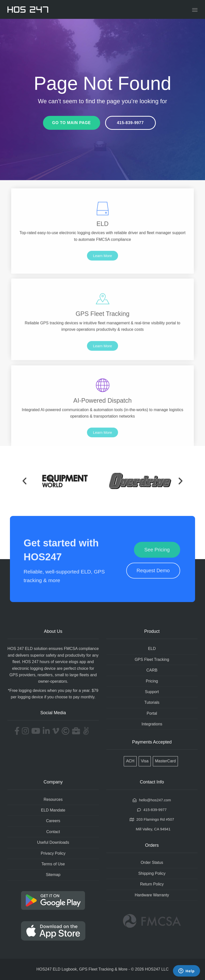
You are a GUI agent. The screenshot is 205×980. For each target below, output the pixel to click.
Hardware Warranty (152, 895)
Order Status (152, 862)
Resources (53, 799)
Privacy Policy (53, 853)
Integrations (152, 724)
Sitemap (53, 875)
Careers (53, 821)
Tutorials (152, 702)
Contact (53, 832)
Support (152, 692)
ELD (152, 649)
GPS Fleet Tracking (152, 659)
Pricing (152, 681)
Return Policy (152, 884)
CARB (152, 670)
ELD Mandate (53, 810)
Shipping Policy (152, 873)
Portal (152, 713)
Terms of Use (53, 864)
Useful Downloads (53, 842)
